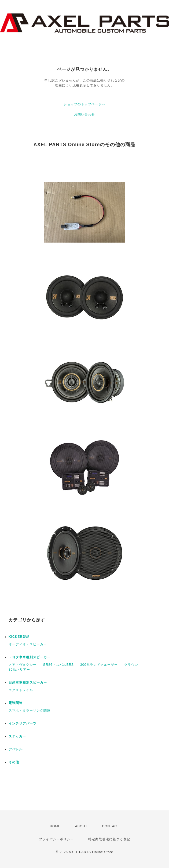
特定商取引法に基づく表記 (109, 839)
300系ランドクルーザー (99, 665)
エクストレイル (21, 690)
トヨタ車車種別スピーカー (30, 657)
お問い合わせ (84, 114)
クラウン (131, 665)
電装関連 (16, 703)
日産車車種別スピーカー (28, 682)
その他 (14, 762)
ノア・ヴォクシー (23, 665)
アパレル (16, 749)
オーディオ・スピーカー (28, 644)
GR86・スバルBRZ (58, 665)
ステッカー (17, 736)
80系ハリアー (19, 670)
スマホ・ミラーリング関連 (30, 710)
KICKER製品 (19, 637)
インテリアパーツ (23, 723)
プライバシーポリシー (56, 839)
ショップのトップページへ (84, 104)
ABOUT (81, 826)
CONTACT (111, 826)
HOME (55, 826)
